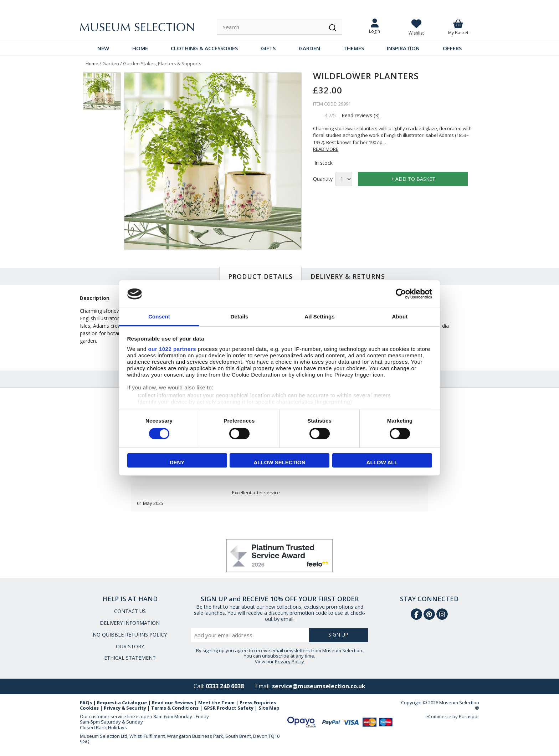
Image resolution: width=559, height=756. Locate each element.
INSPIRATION (403, 48)
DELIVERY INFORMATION (130, 623)
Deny (177, 462)
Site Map (269, 708)
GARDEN (309, 48)
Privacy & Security (125, 708)
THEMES (354, 48)
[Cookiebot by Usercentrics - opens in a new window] (401, 294)
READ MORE (326, 149)
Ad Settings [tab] (319, 316)
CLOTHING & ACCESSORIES (204, 48)
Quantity (323, 179)
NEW (103, 48)
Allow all (382, 462)
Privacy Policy (289, 661)
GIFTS (268, 48)
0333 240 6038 (225, 686)
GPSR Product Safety (229, 708)
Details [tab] (240, 316)
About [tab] (400, 316)
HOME (140, 48)
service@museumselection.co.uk (319, 686)
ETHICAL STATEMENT (130, 658)
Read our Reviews (173, 703)
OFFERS (452, 48)
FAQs (86, 703)
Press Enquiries (258, 703)
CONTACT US (130, 611)
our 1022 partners (172, 349)
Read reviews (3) (361, 115)
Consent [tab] (159, 316)
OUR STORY (130, 646)
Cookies (89, 708)
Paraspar (469, 716)
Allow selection (280, 462)
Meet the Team (216, 703)
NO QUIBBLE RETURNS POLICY (130, 635)
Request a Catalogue (122, 703)
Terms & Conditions (175, 708)
